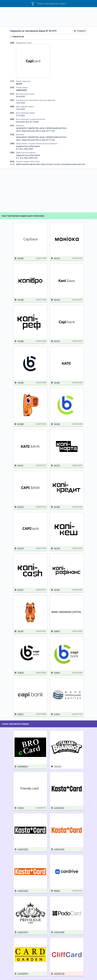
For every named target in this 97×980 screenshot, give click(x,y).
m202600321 (21, 767)
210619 (55, 714)
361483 (19, 258)
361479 (55, 258)
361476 (55, 466)
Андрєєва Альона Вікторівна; (28, 146)
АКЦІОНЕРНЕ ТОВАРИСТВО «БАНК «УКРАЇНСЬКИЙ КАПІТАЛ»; (42, 128)
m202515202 (21, 849)
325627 (19, 714)
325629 (55, 673)
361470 (55, 300)
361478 (55, 548)
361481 (55, 590)
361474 (19, 548)
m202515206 (58, 849)
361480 (19, 341)
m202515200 (21, 891)
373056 (19, 808)
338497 (55, 631)
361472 (55, 341)
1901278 (56, 766)
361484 (19, 300)
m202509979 (21, 974)
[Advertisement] (48, 17)
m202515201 (58, 808)
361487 (19, 631)
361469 (55, 383)
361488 (19, 424)
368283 (55, 891)
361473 (19, 507)
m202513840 (58, 932)
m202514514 (21, 932)
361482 (55, 507)
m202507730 (58, 974)
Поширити (80, 31)
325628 (19, 673)
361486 (55, 424)
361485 (19, 383)
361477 (19, 590)
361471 (19, 466)
